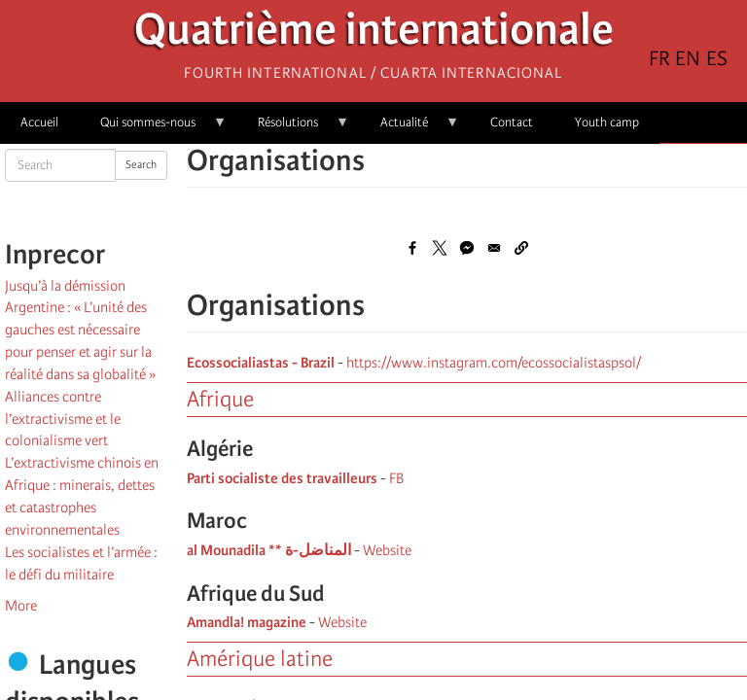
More (21, 606)
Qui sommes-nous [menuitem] (153, 129)
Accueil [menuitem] (39, 122)
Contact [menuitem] (512, 122)
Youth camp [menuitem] (607, 122)
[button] (521, 248)
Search (141, 165)
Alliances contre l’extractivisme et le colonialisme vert (63, 419)
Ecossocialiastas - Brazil (261, 363)
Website (387, 550)
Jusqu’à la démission (65, 286)
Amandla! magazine (247, 622)
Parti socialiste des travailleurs (282, 478)
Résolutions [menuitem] (293, 129)
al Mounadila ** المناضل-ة (269, 550)
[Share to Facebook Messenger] (467, 248)
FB (396, 478)
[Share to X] (440, 248)
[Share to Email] (494, 248)
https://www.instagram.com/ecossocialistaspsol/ (494, 363)
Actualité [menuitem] (409, 129)
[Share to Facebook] (412, 248)
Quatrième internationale (374, 35)
